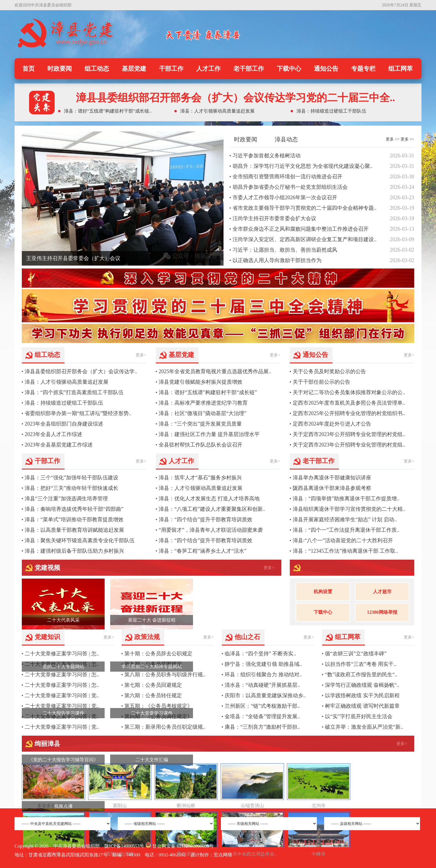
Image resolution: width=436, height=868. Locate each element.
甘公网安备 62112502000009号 (179, 846)
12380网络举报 (382, 612)
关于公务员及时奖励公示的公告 (329, 371)
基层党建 (134, 69)
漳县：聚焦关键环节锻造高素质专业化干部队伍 (80, 540)
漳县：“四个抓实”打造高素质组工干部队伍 (74, 392)
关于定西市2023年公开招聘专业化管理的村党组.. (349, 434)
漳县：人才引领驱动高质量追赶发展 (67, 382)
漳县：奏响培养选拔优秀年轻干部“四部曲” (74, 509)
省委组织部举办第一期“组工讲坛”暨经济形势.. (78, 413)
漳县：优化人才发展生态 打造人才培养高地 (209, 499)
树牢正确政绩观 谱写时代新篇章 (362, 706)
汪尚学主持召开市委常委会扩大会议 (274, 218)
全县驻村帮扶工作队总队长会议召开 (201, 445)
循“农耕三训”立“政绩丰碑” (356, 654)
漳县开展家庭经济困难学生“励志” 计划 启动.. (345, 520)
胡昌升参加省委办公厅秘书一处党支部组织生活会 (290, 187)
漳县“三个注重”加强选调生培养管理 (66, 499)
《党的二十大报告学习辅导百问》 (63, 760)
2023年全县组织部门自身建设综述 (64, 424)
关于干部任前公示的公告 (321, 382)
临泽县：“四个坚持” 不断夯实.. (260, 654)
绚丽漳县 (47, 744)
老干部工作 (249, 69)
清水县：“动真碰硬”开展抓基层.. (262, 685)
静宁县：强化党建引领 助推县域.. (263, 664)
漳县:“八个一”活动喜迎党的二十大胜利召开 (343, 540)
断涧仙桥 (186, 806)
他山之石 (247, 637)
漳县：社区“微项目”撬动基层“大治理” (203, 413)
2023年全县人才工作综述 (53, 434)
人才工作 (208, 69)
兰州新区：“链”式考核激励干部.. (262, 706)
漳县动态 (286, 139)
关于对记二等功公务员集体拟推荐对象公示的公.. (349, 392)
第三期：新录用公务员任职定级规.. (165, 727)
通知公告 (326, 69)
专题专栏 (363, 69)
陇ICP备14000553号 (124, 846)
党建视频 (47, 568)
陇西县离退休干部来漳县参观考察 (332, 488)
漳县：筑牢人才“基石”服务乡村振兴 (200, 478)
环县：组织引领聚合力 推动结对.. (263, 675)
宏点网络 (223, 855)
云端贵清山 (252, 806)
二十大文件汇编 (152, 760)
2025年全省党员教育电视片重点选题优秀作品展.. (215, 371)
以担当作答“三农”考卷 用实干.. (361, 664)
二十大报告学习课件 (63, 713)
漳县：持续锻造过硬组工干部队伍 (64, 403)
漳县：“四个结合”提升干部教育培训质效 (206, 520)
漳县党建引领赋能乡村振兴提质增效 (201, 382)
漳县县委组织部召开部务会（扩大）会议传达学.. (81, 371)
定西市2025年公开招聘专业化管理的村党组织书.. (349, 413)
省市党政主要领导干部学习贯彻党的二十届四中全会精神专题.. (304, 208)
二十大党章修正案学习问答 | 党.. (62, 696)
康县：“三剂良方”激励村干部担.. (262, 727)
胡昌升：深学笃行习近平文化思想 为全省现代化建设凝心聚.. (303, 166)
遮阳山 (120, 806)
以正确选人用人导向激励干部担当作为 (277, 260)
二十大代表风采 (63, 620)
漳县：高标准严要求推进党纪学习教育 (203, 403)
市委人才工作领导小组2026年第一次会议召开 (285, 198)
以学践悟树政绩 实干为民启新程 (362, 696)
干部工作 (171, 69)
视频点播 (63, 806)
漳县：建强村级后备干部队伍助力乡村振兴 (74, 551)
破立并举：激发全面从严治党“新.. (364, 727)
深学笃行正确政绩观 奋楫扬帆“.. (362, 685)
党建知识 (47, 637)
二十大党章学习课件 (152, 713)
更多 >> (393, 139)
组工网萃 (401, 69)
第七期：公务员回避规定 (153, 685)
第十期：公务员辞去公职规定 (158, 654)
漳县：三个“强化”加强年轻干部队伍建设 (72, 478)
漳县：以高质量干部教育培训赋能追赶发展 (74, 530)
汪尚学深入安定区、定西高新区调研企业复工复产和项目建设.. (304, 239)
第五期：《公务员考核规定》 (158, 706)
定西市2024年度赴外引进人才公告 (332, 424)
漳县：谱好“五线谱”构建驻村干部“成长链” (208, 392)
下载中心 (289, 69)
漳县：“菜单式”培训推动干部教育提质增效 (74, 520)
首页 (28, 69)
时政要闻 (60, 69)
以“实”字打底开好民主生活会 (359, 716)
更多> (141, 355)
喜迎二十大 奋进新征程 (152, 620)
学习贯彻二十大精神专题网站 (152, 667)
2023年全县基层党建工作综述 (59, 445)
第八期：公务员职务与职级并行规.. (165, 675)
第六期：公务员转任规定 (153, 696)
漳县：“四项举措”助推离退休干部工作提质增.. (346, 499)
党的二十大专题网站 (63, 667)
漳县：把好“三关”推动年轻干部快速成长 (72, 488)
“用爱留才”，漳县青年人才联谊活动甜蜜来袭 (211, 530)
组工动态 (97, 69)
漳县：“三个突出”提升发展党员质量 (200, 424)
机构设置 (323, 592)
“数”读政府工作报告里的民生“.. (361, 675)
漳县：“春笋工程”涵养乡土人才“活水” (203, 551)
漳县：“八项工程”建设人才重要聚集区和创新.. (212, 509)
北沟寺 (319, 806)
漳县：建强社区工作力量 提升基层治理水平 (209, 434)
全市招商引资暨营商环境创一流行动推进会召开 (287, 177)
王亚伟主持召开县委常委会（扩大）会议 (73, 258)
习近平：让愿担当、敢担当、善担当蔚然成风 (285, 250)
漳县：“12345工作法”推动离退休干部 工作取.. (345, 551)
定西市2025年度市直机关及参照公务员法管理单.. (349, 403)
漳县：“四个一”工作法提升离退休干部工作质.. (346, 530)
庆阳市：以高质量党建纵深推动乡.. (265, 696)
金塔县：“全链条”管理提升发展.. (262, 716)
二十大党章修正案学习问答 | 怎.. (62, 654)
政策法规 (147, 637)
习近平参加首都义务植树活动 (267, 156)
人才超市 (382, 592)
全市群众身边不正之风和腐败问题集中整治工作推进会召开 (301, 229)
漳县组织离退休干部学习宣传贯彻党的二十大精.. (349, 509)
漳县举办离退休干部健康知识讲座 (332, 478)
